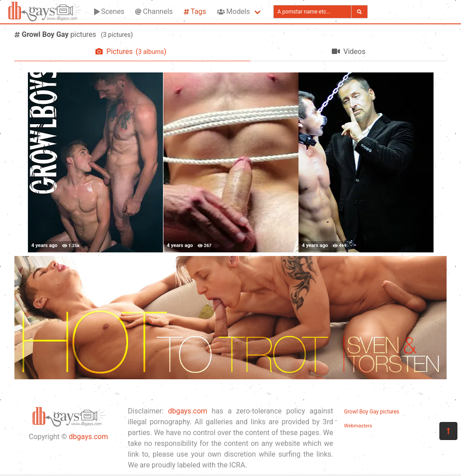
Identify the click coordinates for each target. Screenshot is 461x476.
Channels (154, 11)
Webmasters (358, 426)
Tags (195, 11)
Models (233, 11)
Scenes (109, 11)
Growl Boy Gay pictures (372, 412)
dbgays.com (88, 437)
